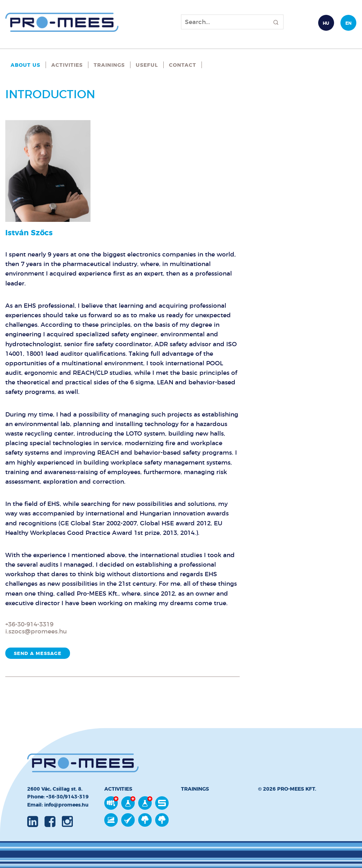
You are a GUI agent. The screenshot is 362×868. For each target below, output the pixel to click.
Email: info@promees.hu (58, 805)
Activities (67, 65)
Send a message (38, 653)
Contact (183, 65)
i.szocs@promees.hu (36, 631)
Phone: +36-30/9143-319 (58, 797)
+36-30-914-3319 (29, 624)
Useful (147, 65)
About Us (25, 65)
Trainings (109, 65)
